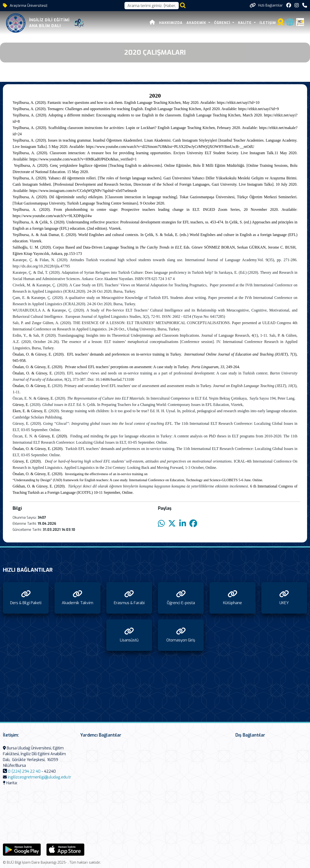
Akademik (197, 23)
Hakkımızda (171, 23)
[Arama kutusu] (152, 6)
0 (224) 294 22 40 (24, 771)
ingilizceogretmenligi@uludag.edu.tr (39, 777)
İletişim (268, 23)
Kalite (246, 23)
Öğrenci (223, 23)
